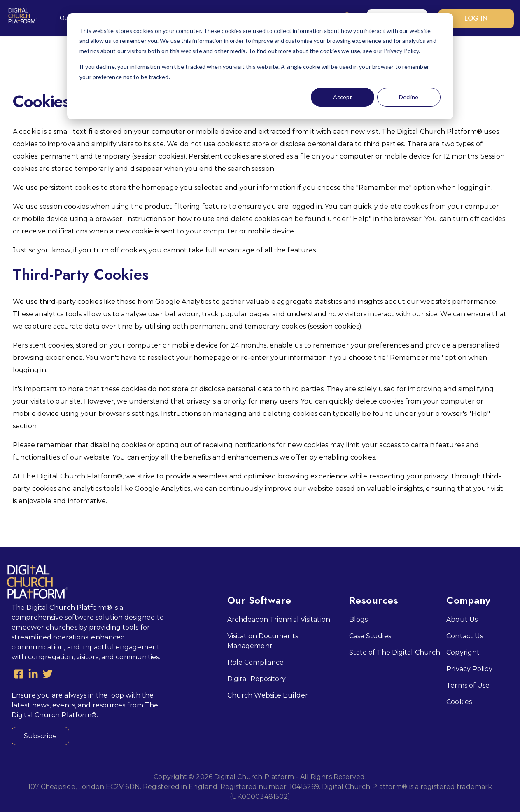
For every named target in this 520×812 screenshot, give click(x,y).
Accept (343, 97)
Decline (409, 97)
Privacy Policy (469, 668)
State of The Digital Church (395, 652)
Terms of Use (468, 685)
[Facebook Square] (19, 675)
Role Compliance (256, 661)
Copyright (463, 652)
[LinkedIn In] (33, 675)
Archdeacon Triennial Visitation (279, 619)
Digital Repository (257, 678)
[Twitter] (48, 675)
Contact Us (465, 635)
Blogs (359, 619)
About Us (462, 619)
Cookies (459, 701)
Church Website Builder (268, 694)
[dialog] (260, 66)
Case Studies (370, 635)
